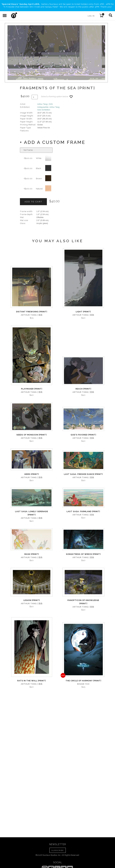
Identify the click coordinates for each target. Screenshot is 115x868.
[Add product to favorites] (71, 97)
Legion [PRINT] (32, 600)
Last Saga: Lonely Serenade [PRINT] (32, 513)
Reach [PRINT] (83, 389)
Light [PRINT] (83, 312)
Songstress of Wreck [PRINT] (83, 554)
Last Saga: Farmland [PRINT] (83, 511)
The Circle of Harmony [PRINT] (83, 681)
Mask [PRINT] (32, 554)
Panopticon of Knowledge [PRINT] (83, 602)
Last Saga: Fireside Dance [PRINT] (83, 474)
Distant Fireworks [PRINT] (32, 312)
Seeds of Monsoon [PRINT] (32, 435)
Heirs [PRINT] (32, 474)
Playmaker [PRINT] (32, 389)
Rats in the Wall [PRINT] (32, 681)
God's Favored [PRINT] (83, 435)
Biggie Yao (83, 684)
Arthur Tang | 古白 (45, 104)
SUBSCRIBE (58, 850)
